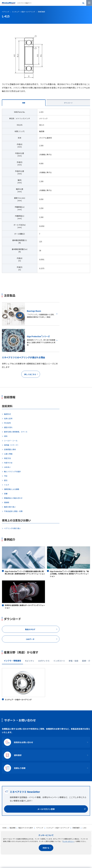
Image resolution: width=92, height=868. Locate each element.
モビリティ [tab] (30, 661)
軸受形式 (7, 414)
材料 (6, 436)
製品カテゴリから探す (26, 828)
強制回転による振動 (12, 489)
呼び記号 (7, 423)
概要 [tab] (24, 103)
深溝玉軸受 (76, 828)
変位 (6, 480)
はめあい (7, 467)
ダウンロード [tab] (68, 103)
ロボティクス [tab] (44, 661)
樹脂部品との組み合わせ (13, 498)
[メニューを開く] (89, 3)
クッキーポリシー (68, 841)
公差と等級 (8, 454)
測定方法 (7, 458)
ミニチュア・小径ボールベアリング (58, 828)
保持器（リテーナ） (12, 445)
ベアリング (40, 828)
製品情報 (12, 828)
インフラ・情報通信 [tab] (12, 661)
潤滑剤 (7, 502)
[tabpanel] (46, 192)
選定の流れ (8, 427)
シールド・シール (11, 441)
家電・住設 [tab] (73, 661)
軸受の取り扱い (10, 507)
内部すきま (8, 463)
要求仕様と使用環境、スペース (16, 432)
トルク (7, 485)
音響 (6, 494)
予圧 (6, 476)
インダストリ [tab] (59, 661)
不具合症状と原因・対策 (13, 511)
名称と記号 (8, 418)
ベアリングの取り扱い (12, 528)
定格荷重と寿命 (10, 449)
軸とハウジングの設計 (12, 471)
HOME (4, 828)
